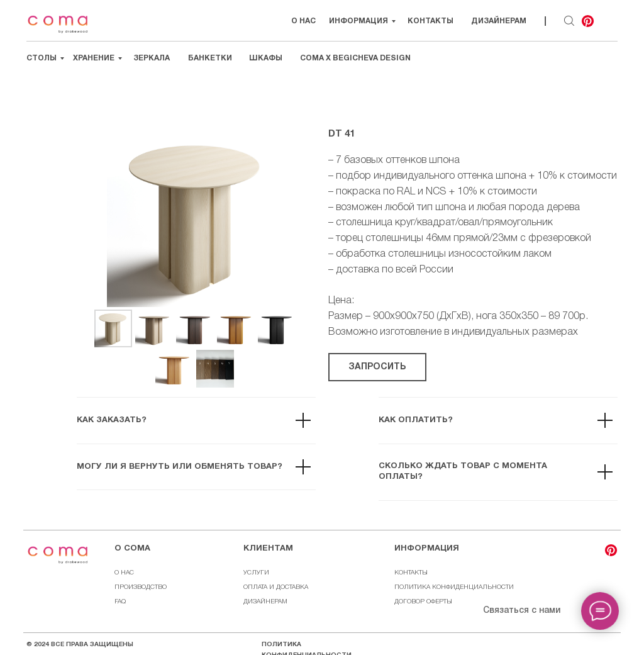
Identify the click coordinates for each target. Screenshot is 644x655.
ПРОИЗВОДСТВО (141, 587)
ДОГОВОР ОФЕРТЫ (423, 602)
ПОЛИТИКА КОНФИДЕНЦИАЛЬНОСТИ (454, 587)
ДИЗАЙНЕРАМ (265, 602)
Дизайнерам (499, 21)
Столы (42, 58)
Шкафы (266, 58)
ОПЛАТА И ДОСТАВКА (276, 587)
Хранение (94, 58)
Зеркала (152, 58)
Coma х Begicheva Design (355, 58)
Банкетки (210, 58)
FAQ (120, 602)
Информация (358, 21)
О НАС (303, 21)
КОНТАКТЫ (411, 573)
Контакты (430, 21)
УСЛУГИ (256, 573)
